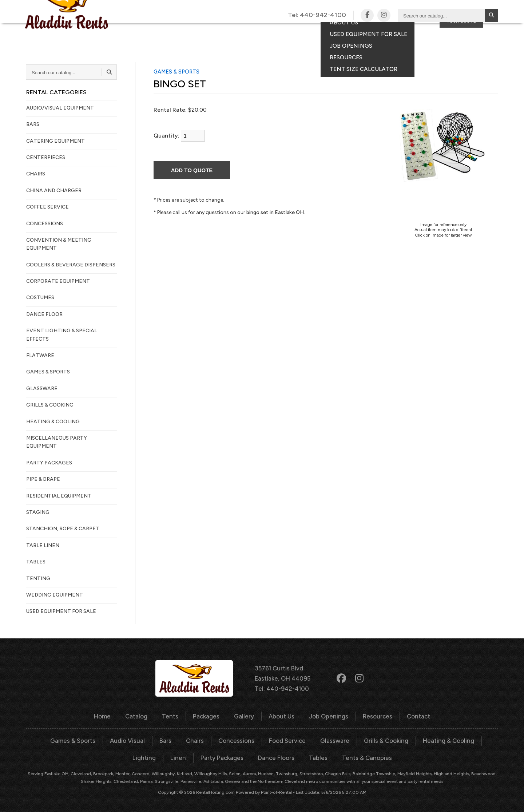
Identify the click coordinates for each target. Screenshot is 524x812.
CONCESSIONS (45, 224)
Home (105, 716)
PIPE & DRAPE (43, 479)
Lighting (477, 740)
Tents (217, 34)
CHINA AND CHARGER (54, 191)
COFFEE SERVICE (47, 207)
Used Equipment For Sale (61, 611)
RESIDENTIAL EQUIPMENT (59, 496)
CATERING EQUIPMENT (55, 141)
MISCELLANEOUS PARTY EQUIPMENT (57, 442)
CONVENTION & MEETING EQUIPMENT (59, 244)
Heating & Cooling (426, 740)
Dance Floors (257, 756)
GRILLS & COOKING (50, 405)
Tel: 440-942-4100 (282, 688)
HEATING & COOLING (53, 422)
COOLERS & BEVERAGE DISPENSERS (71, 265)
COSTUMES (40, 298)
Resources (375, 716)
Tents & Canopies (346, 756)
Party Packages (204, 756)
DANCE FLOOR (44, 314)
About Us (282, 716)
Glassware (315, 740)
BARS (33, 124)
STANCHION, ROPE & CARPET (63, 529)
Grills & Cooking (365, 740)
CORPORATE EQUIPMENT (58, 281)
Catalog (179, 34)
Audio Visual (111, 740)
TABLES (36, 562)
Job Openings (328, 716)
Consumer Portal (451, 34)
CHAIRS (36, 174)
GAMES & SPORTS (48, 372)
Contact (391, 34)
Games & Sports (58, 740)
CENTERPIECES (46, 157)
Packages (256, 34)
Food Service (268, 740)
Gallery (299, 34)
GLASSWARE (42, 389)
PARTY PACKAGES (49, 463)
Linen (162, 756)
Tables (299, 756)
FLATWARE (40, 355)
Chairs (178, 740)
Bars (148, 740)
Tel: (317, 15)
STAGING (38, 512)
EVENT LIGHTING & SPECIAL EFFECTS (62, 335)
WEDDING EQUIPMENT (55, 595)
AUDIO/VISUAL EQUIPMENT (60, 108)
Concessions (218, 740)
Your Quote (461, 47)
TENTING (38, 579)
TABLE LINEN (43, 545)
